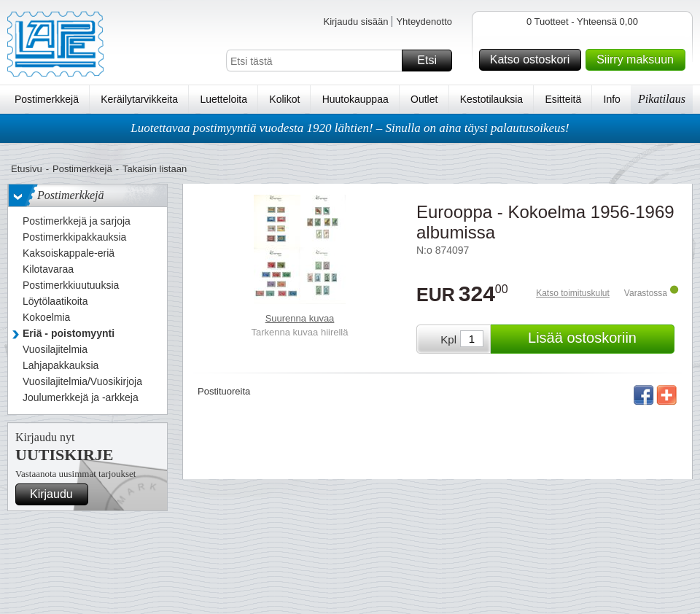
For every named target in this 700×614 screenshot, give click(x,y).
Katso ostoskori (533, 60)
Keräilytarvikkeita (139, 99)
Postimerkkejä (47, 99)
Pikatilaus (662, 99)
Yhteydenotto (424, 22)
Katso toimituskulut (573, 293)
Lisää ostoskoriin (599, 339)
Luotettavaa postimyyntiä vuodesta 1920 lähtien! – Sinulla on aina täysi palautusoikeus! (350, 128)
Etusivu (27, 169)
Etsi (432, 61)
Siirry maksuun (639, 60)
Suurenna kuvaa (300, 318)
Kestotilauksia (491, 99)
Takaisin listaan (155, 169)
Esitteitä (563, 99)
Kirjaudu (57, 494)
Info (612, 99)
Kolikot (284, 99)
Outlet (424, 99)
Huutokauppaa (355, 99)
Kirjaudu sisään (355, 22)
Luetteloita (223, 99)
